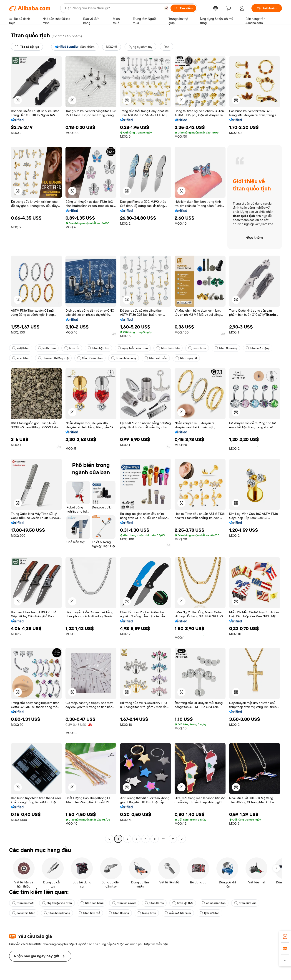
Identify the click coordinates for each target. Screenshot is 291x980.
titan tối (70, 348)
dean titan (190, 348)
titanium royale (120, 903)
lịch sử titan (202, 913)
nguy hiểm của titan (128, 348)
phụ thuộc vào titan (55, 903)
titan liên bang (89, 903)
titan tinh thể (86, 913)
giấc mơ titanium (172, 913)
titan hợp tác (95, 348)
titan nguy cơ (179, 358)
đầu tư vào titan (87, 358)
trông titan (142, 913)
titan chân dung (119, 358)
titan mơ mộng (248, 348)
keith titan (46, 348)
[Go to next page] (182, 839)
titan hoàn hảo (162, 348)
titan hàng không (55, 913)
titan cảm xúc (236, 903)
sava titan (20, 358)
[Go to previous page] (109, 839)
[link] (285, 937)
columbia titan (23, 913)
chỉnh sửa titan (206, 903)
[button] (18, 100)
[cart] (233, 9)
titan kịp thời (176, 903)
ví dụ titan (20, 348)
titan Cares (148, 903)
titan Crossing (218, 348)
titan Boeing (115, 913)
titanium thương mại (52, 358)
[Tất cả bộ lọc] (27, 47)
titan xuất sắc (150, 358)
